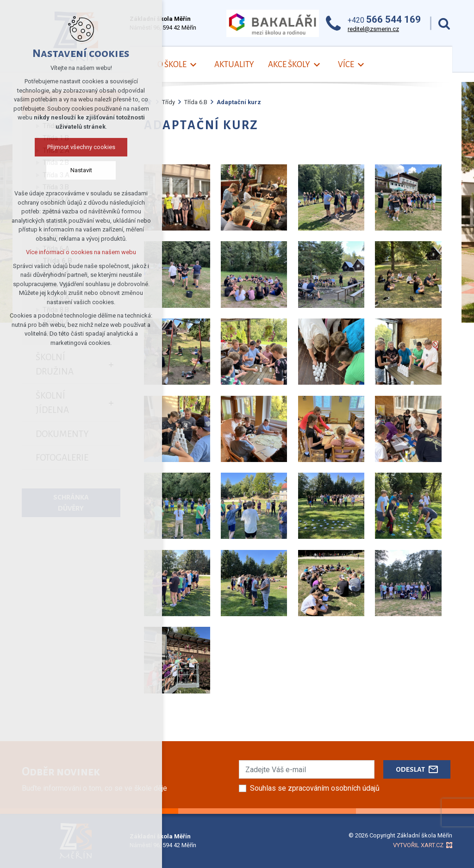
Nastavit (81, 170)
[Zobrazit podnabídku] (193, 65)
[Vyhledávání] (444, 23)
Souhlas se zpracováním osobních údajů (315, 788)
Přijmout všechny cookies (81, 147)
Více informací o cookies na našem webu (81, 252)
